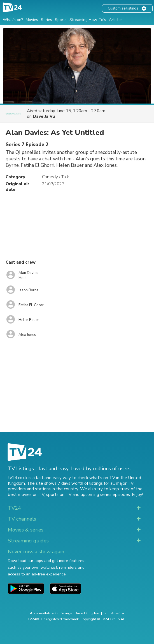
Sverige (66, 613)
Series (46, 20)
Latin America (113, 613)
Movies (32, 20)
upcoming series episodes (105, 495)
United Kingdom (87, 613)
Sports (61, 20)
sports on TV (59, 495)
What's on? (13, 20)
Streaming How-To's (88, 20)
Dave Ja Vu (44, 116)
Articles (116, 20)
